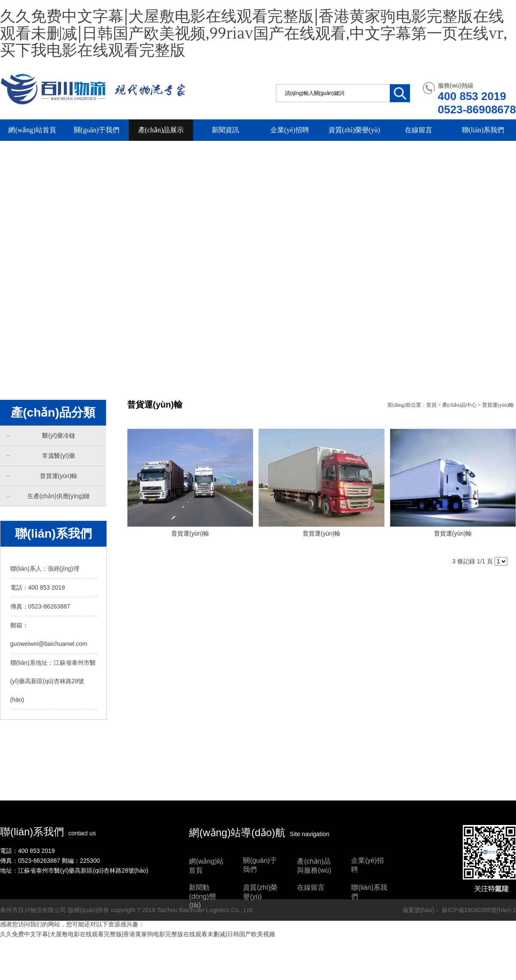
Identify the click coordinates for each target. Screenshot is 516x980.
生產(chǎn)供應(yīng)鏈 (48, 496)
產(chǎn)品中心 (459, 405)
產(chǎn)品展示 (161, 130)
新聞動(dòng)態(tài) (202, 896)
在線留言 (419, 130)
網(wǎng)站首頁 (32, 130)
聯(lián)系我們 (483, 130)
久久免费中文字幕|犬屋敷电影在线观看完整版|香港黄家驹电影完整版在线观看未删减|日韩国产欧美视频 (138, 934)
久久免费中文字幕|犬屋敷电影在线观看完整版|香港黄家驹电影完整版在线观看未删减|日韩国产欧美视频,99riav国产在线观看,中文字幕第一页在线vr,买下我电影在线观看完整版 (253, 34)
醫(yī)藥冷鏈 (41, 435)
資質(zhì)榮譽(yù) (354, 130)
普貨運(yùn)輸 (42, 476)
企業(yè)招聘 (290, 130)
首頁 (431, 405)
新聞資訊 (225, 130)
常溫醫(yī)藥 (41, 455)
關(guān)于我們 (97, 130)
